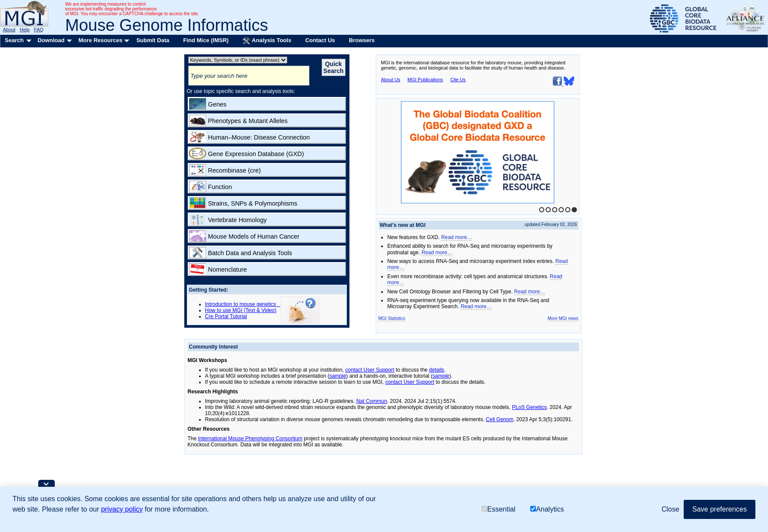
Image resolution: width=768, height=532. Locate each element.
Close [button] (670, 509)
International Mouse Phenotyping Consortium (250, 439)
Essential (499, 509)
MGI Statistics (392, 318)
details (437, 370)
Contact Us (320, 40)
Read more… (457, 237)
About (9, 30)
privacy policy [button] (122, 509)
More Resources (100, 40)
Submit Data (153, 40)
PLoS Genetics (529, 407)
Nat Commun (372, 401)
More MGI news (563, 318)
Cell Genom (500, 419)
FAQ (39, 30)
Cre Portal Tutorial (226, 316)
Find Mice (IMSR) (206, 40)
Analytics (547, 509)
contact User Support (370, 370)
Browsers (362, 40)
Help (25, 30)
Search (14, 40)
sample (338, 376)
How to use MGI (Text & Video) (241, 310)
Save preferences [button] (720, 509)
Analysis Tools (267, 41)
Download (51, 40)
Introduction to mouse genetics (243, 304)
